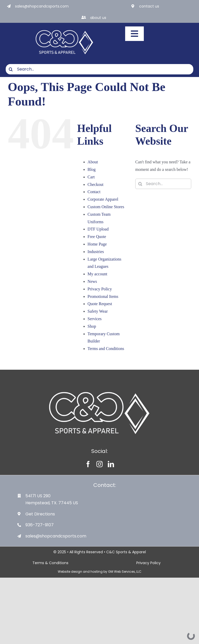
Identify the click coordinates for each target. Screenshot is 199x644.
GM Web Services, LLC (125, 572)
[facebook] (88, 464)
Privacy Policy (100, 289)
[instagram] (99, 464)
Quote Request (100, 304)
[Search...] (99, 69)
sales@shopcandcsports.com (42, 6)
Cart (91, 177)
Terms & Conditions (50, 563)
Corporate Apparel (103, 199)
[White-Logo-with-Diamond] (65, 28)
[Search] (11, 69)
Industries (96, 252)
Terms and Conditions (106, 349)
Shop (92, 326)
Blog (92, 169)
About (93, 162)
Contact (94, 192)
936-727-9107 (40, 525)
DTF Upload (98, 229)
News (92, 281)
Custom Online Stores (106, 207)
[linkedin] (111, 464)
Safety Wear (98, 311)
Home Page (97, 244)
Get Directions (40, 514)
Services (95, 319)
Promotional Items (103, 296)
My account (97, 274)
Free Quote (97, 237)
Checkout (95, 184)
